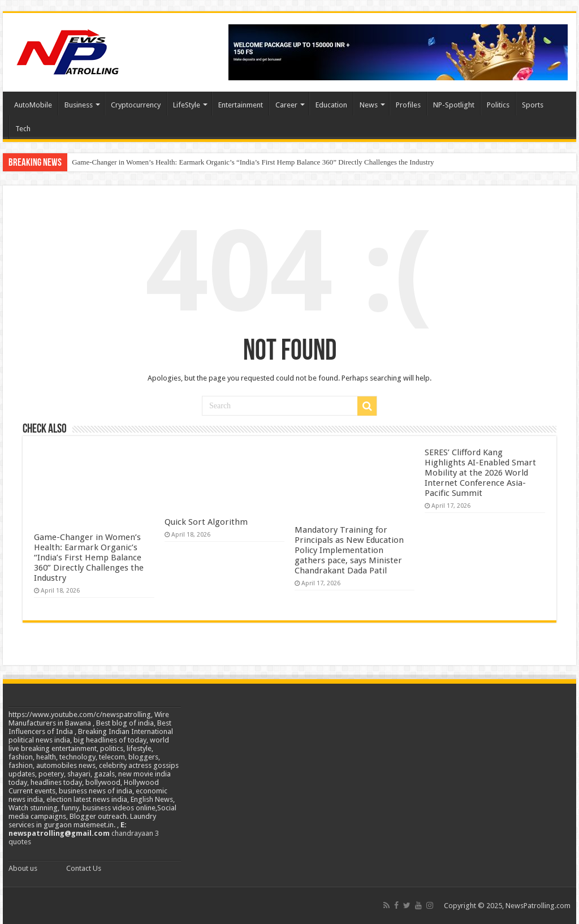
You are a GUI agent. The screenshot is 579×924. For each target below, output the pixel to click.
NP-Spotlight (454, 105)
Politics (498, 105)
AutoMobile (33, 105)
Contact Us (84, 868)
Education (331, 105)
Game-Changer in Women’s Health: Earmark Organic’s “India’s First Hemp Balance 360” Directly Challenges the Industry (253, 162)
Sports (533, 105)
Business (79, 105)
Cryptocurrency (136, 105)
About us (23, 868)
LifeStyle (187, 105)
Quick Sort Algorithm (206, 522)
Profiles (408, 105)
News (369, 105)
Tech (23, 129)
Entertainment (241, 105)
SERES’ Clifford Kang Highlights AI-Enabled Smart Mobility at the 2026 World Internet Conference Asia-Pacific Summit (480, 473)
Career (286, 105)
